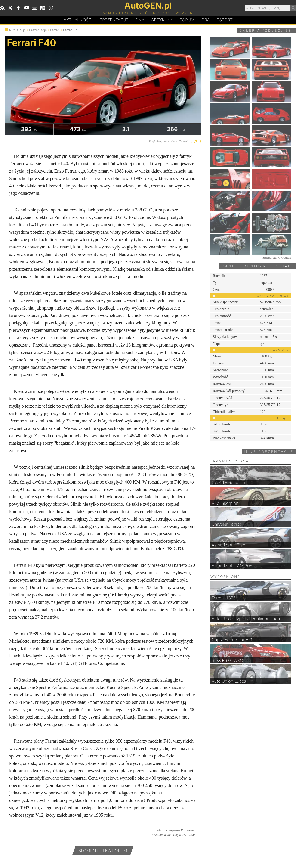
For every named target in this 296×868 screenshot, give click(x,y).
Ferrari (55, 30)
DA (140, 20)
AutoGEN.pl (17, 30)
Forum (187, 20)
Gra (206, 20)
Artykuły (162, 20)
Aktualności (78, 20)
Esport (225, 20)
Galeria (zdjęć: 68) (267, 30)
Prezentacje (114, 20)
